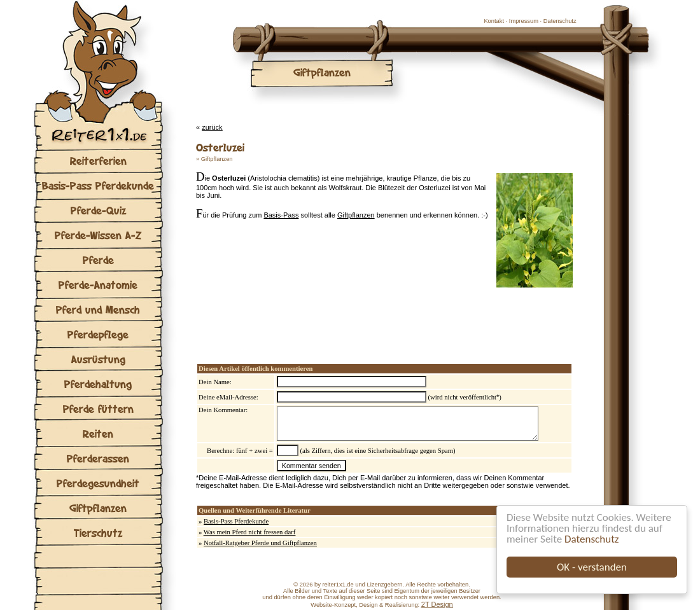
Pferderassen (98, 458)
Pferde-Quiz (98, 210)
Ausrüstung (98, 359)
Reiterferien (98, 161)
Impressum (524, 21)
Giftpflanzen (98, 508)
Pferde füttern (98, 409)
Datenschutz (591, 539)
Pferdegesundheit (98, 483)
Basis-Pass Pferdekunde (98, 185)
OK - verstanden (592, 567)
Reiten (98, 433)
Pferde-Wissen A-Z (98, 235)
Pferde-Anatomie (98, 285)
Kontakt (494, 21)
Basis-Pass (281, 215)
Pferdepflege (98, 334)
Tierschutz (98, 533)
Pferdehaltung (98, 384)
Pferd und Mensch (98, 309)
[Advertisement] (345, 313)
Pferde (98, 260)
